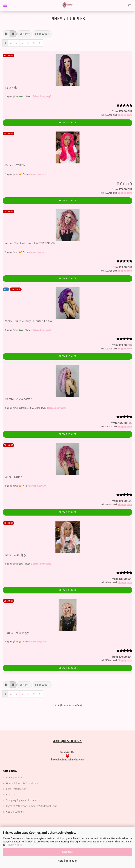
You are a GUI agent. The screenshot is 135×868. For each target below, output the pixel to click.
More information (67, 861)
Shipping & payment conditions (24, 800)
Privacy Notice (14, 845)
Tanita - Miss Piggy (17, 633)
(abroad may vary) (42, 96)
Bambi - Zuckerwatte (19, 399)
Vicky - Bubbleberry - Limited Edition (29, 321)
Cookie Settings (15, 812)
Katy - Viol (12, 88)
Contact (11, 795)
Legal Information (16, 789)
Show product (67, 123)
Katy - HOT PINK (15, 165)
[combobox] (25, 34)
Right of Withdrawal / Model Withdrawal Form (32, 806)
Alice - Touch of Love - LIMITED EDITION (30, 243)
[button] (6, 34)
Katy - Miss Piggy (16, 555)
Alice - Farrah (14, 477)
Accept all (68, 852)
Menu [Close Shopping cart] (5, 5)
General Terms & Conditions (22, 783)
